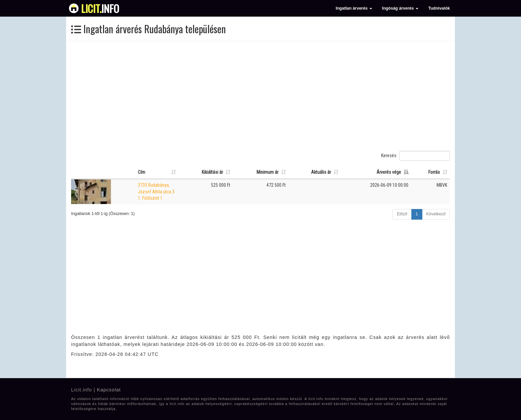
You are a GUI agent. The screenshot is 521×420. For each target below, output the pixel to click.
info (100, 8)
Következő (436, 214)
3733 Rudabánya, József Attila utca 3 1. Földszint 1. (156, 192)
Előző (402, 214)
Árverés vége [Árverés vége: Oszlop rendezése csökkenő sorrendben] (389, 172)
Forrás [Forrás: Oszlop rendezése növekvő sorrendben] (434, 172)
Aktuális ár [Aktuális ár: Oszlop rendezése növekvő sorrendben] (321, 172)
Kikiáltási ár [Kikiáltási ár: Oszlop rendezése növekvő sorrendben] (212, 172)
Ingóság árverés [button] (400, 8)
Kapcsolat (109, 390)
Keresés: (416, 156)
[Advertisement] (260, 96)
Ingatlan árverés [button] (354, 8)
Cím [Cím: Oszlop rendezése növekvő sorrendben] (142, 172)
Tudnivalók (439, 8)
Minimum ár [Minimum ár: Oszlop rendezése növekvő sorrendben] (267, 172)
